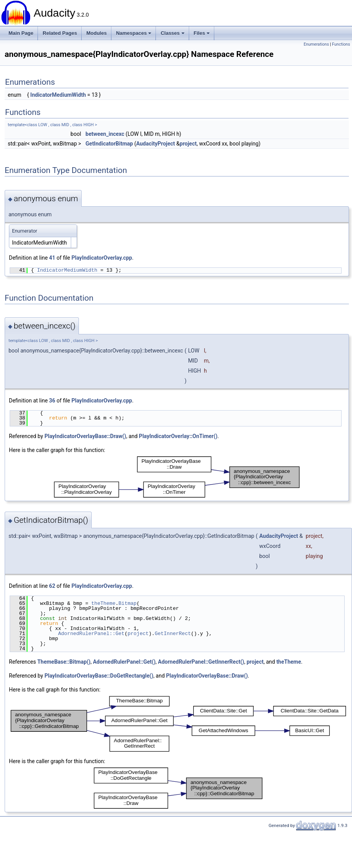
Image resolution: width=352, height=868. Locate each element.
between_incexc (105, 134)
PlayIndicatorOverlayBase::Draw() (85, 436)
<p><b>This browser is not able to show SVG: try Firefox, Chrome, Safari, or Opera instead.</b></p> (177, 477)
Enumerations (316, 44)
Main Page (21, 33)
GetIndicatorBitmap (109, 144)
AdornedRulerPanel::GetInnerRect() (201, 662)
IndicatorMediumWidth (58, 95)
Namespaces (134, 33)
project (188, 144)
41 (52, 258)
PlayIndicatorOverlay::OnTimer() (178, 436)
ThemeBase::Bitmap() (64, 662)
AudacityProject (155, 144)
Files (202, 33)
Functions (341, 44)
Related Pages (60, 33)
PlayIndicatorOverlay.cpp (102, 258)
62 (52, 586)
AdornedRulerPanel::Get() (124, 662)
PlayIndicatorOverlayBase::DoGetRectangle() (99, 676)
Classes (172, 33)
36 (52, 401)
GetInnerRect (173, 633)
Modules (97, 33)
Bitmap (127, 603)
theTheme (103, 603)
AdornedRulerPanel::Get (91, 633)
